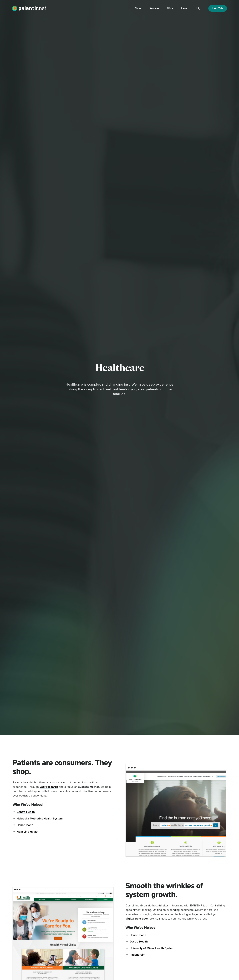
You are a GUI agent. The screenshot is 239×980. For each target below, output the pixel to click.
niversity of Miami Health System (153, 948)
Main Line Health (28, 832)
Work (170, 8)
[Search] (198, 8)
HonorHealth (25, 825)
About (138, 8)
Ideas (184, 8)
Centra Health (26, 812)
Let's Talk (218, 8)
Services (154, 8)
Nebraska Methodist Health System (40, 818)
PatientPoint (137, 955)
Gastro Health (139, 942)
